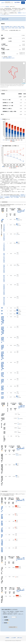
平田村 (13, 28)
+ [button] (24, 79)
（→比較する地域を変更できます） (21, 211)
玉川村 (9, 28)
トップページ (2, 7)
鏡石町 (23, 27)
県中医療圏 (7, 27)
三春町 (23, 28)
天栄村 (2, 28)
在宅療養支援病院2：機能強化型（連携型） (3, 366)
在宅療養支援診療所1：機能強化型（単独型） (3, 320)
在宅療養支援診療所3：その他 (3, 340)
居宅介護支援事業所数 (2, 543)
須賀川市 (15, 27)
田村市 (19, 27)
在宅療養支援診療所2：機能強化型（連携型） (3, 331)
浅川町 (16, 28)
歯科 (2, 311)
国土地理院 (24, 83)
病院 (2, 308)
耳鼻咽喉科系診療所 (4, 290)
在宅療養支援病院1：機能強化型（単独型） (3, 356)
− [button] (24, 81)
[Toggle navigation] (23, 3)
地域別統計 (7, 7)
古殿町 (20, 28)
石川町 (6, 28)
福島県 (2, 27)
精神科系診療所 (4, 301)
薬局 (2, 314)
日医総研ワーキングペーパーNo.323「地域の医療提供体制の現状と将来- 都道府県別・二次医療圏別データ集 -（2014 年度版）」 (13, 196)
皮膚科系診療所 (4, 269)
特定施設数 (2, 536)
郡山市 (11, 27)
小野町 (3, 29)
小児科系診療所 (4, 247)
